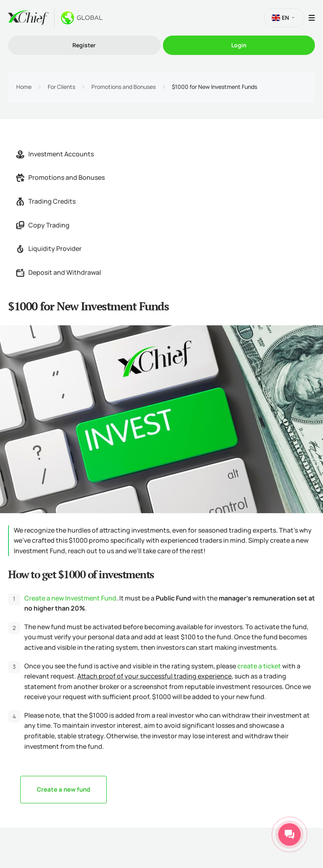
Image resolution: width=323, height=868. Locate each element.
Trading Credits (46, 201)
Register (84, 45)
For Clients (61, 87)
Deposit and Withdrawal (59, 272)
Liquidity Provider (49, 249)
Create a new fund (63, 789)
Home (24, 87)
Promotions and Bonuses (123, 87)
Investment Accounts (55, 154)
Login (239, 45)
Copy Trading (43, 225)
